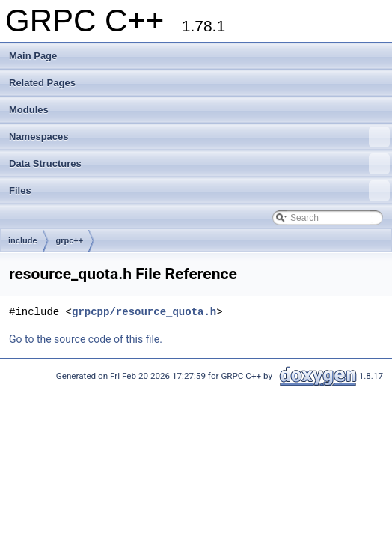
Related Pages (42, 83)
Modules (29, 110)
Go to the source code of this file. (86, 339)
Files (199, 191)
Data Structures (199, 164)
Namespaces (199, 137)
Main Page (33, 56)
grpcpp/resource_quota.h (144, 312)
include (23, 240)
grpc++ (70, 240)
